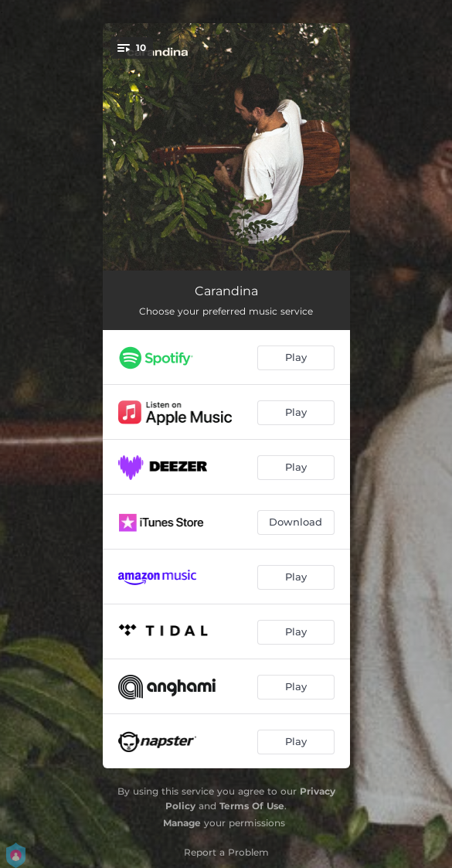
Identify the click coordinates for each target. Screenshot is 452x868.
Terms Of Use (252, 806)
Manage (182, 823)
